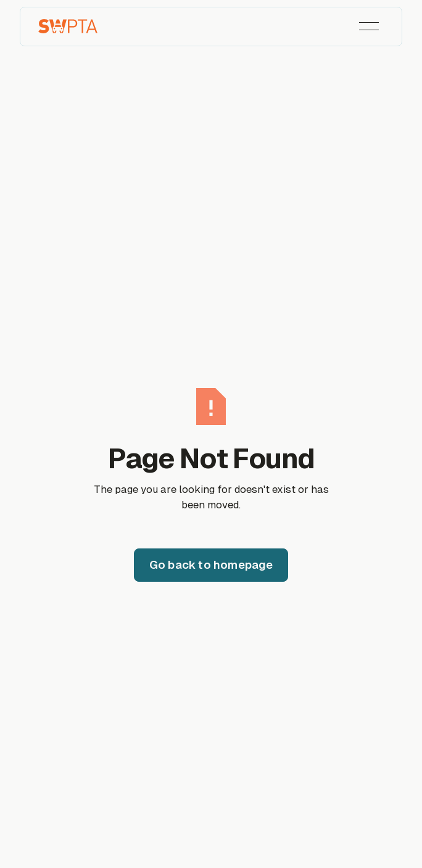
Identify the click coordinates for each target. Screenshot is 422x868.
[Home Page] (68, 27)
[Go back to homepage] (211, 565)
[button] (369, 27)
